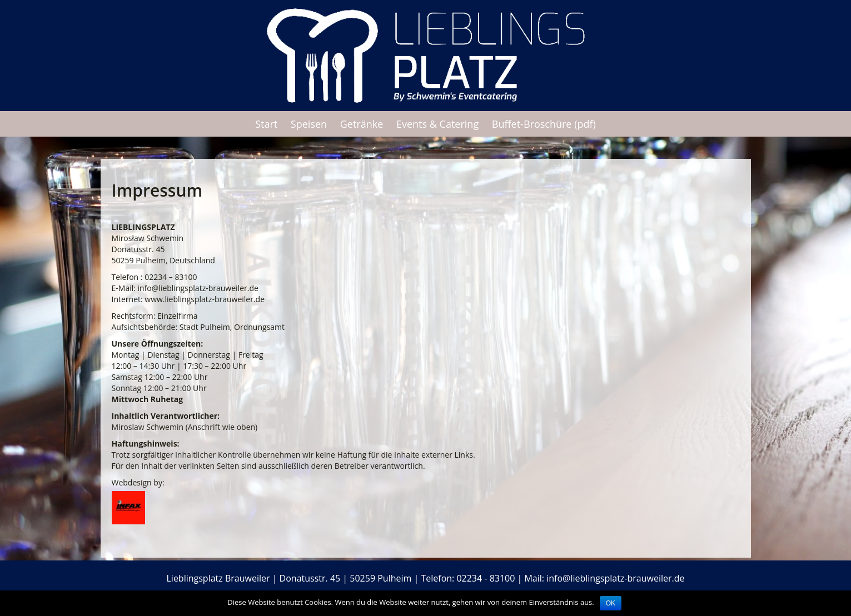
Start (266, 124)
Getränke (362, 124)
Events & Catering (437, 124)
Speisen (309, 124)
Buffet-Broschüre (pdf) (544, 124)
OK (611, 603)
